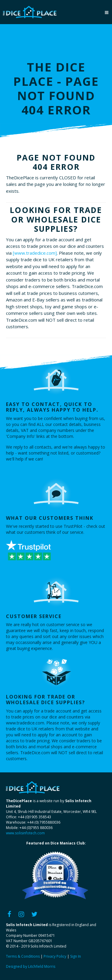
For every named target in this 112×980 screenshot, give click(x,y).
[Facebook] (9, 914)
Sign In (76, 956)
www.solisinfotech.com (25, 833)
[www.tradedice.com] (35, 253)
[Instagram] (21, 914)
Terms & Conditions (23, 956)
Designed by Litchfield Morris (31, 966)
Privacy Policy (55, 956)
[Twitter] (34, 914)
